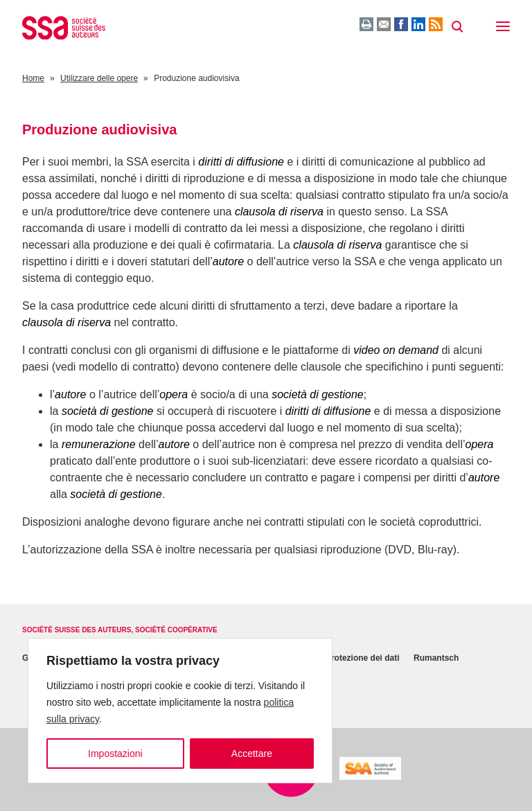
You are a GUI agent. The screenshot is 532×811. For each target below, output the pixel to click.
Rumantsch (436, 658)
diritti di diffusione (241, 162)
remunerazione (99, 444)
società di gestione (318, 394)
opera (174, 394)
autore (228, 261)
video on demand (396, 350)
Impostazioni (115, 754)
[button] (503, 28)
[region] (180, 711)
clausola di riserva (279, 212)
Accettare (252, 754)
